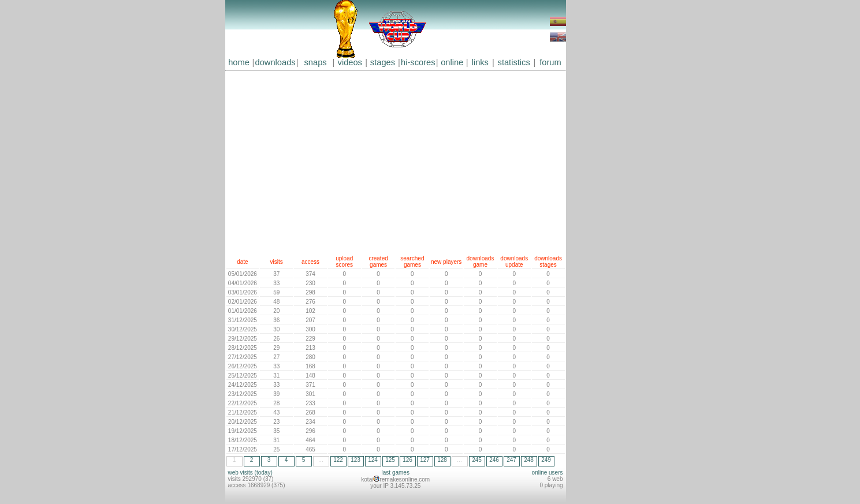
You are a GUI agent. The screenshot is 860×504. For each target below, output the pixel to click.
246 (494, 460)
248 (529, 460)
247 (511, 460)
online (452, 62)
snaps (316, 62)
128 (442, 460)
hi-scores (418, 62)
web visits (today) (250, 473)
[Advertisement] (396, 160)
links (480, 62)
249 (546, 460)
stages (383, 62)
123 (355, 460)
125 (390, 460)
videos (350, 62)
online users (548, 473)
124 (373, 460)
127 (425, 460)
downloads (276, 62)
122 (338, 460)
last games (396, 473)
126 (407, 460)
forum (550, 62)
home (239, 62)
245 (477, 460)
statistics (514, 62)
